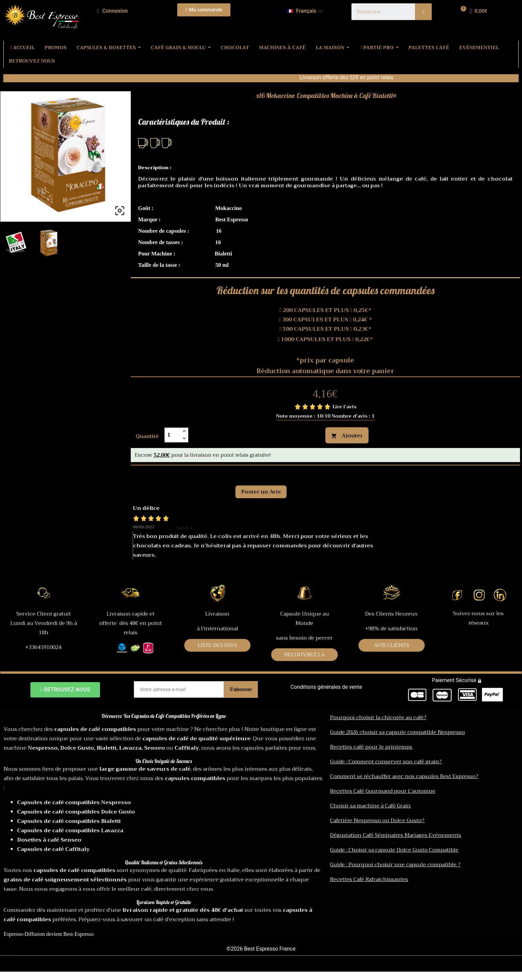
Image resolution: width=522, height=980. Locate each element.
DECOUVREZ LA (305, 655)
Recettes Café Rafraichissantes (369, 879)
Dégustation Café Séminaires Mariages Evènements (396, 835)
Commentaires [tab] (159, 473)
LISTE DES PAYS (217, 645)
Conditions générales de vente (326, 687)
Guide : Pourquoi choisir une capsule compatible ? (395, 865)
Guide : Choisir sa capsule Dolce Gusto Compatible (394, 850)
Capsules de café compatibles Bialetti (69, 821)
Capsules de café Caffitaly (53, 849)
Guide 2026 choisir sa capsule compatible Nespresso (397, 732)
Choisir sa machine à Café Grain (370, 806)
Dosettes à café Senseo (49, 840)
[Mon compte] (112, 11)
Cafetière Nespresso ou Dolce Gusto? (377, 821)
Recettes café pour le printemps (371, 747)
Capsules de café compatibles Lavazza (70, 831)
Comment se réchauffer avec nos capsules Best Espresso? (404, 776)
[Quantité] (173, 435)
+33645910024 (43, 647)
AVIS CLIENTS (391, 645)
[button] (204, 10)
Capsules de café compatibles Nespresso (74, 802)
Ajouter (347, 436)
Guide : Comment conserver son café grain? (386, 762)
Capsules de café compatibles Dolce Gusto (76, 812)
